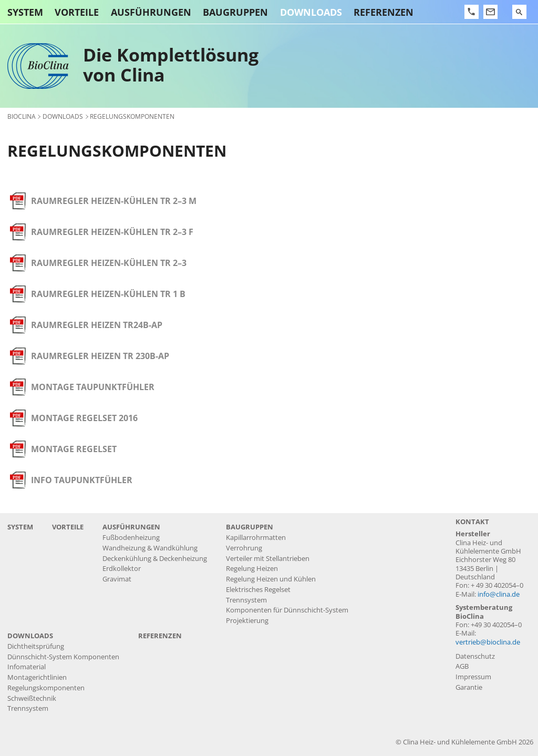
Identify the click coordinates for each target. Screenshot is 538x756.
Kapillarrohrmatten (256, 538)
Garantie (469, 687)
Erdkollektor (122, 569)
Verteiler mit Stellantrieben (268, 559)
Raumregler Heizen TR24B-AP (97, 325)
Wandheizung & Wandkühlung (150, 548)
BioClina (22, 116)
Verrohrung (244, 548)
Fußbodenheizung (131, 538)
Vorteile (77, 12)
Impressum (473, 677)
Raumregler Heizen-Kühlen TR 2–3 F (112, 232)
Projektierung (247, 621)
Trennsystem (246, 600)
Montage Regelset (74, 449)
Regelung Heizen (252, 569)
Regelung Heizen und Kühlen (271, 579)
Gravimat (117, 579)
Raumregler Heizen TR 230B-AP (100, 356)
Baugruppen (235, 12)
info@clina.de (499, 594)
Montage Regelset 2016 (84, 418)
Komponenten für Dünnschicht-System (287, 610)
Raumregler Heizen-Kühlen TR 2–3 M (114, 201)
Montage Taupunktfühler (93, 387)
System (25, 12)
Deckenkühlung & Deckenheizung (155, 559)
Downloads (311, 12)
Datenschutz (475, 656)
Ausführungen (151, 12)
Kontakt (472, 522)
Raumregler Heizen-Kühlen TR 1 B (108, 294)
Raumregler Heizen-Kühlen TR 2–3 (109, 263)
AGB (462, 666)
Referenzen (384, 12)
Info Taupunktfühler (82, 480)
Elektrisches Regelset (258, 590)
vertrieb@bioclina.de (488, 642)
